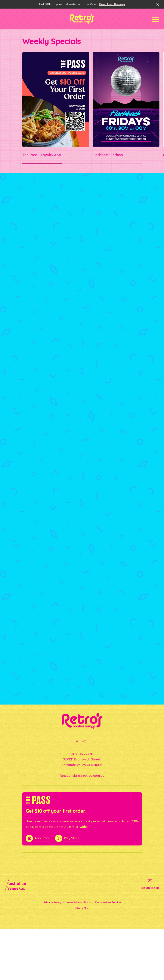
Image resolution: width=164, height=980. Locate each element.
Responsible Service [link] (108, 902)
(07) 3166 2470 (82, 754)
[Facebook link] (77, 741)
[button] (155, 21)
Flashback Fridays (108, 155)
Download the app (112, 4)
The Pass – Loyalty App (42, 155)
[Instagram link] (84, 741)
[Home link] (82, 19)
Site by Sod (82, 908)
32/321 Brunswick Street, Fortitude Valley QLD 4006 (82, 762)
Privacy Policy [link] (52, 902)
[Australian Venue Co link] (16, 884)
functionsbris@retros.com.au (82, 776)
